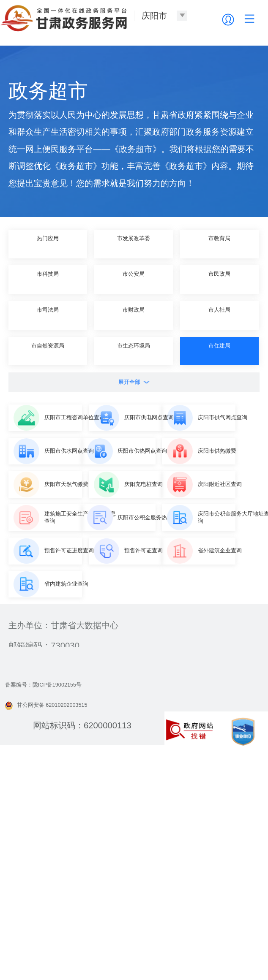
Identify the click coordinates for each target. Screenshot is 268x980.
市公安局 (134, 279)
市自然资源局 (48, 351)
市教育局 (219, 244)
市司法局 (48, 315)
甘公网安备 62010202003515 (67, 934)
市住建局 (219, 351)
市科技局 (48, 279)
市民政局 (219, 279)
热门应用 (48, 244)
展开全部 (134, 382)
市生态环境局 (134, 351)
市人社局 (219, 315)
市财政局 (134, 315)
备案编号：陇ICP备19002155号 (65, 913)
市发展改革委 (134, 244)
